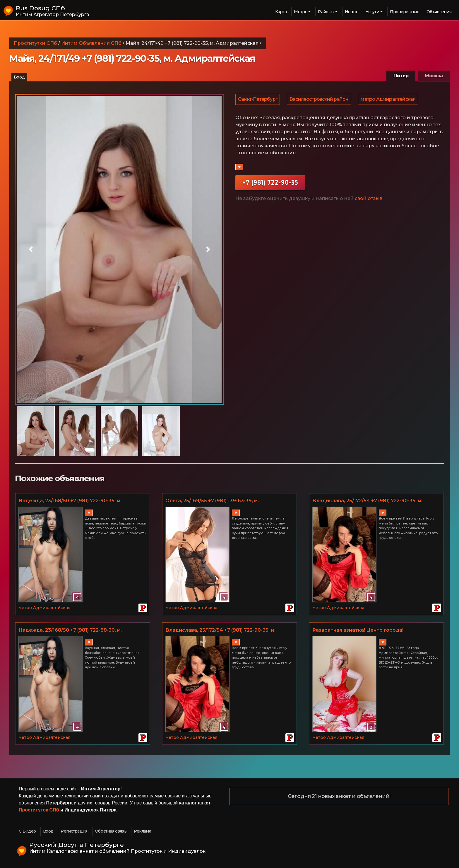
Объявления (439, 12)
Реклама (142, 831)
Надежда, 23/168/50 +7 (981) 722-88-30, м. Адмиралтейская (70, 631)
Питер (401, 76)
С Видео (27, 831)
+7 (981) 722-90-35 (270, 184)
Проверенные (405, 12)
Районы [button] (326, 12)
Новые (352, 12)
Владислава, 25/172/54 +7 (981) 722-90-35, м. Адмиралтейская (367, 501)
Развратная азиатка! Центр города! (358, 630)
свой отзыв (369, 200)
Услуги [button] (372, 12)
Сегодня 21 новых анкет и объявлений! (339, 797)
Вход (19, 77)
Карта (281, 12)
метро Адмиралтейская (389, 100)
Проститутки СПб (35, 43)
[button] (31, 249)
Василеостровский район (320, 100)
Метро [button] (301, 12)
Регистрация (74, 831)
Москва (434, 76)
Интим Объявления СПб (91, 43)
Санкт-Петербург (258, 100)
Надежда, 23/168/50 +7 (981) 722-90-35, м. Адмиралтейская (70, 501)
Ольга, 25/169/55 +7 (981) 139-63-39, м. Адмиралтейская (212, 501)
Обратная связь (111, 831)
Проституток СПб (39, 810)
